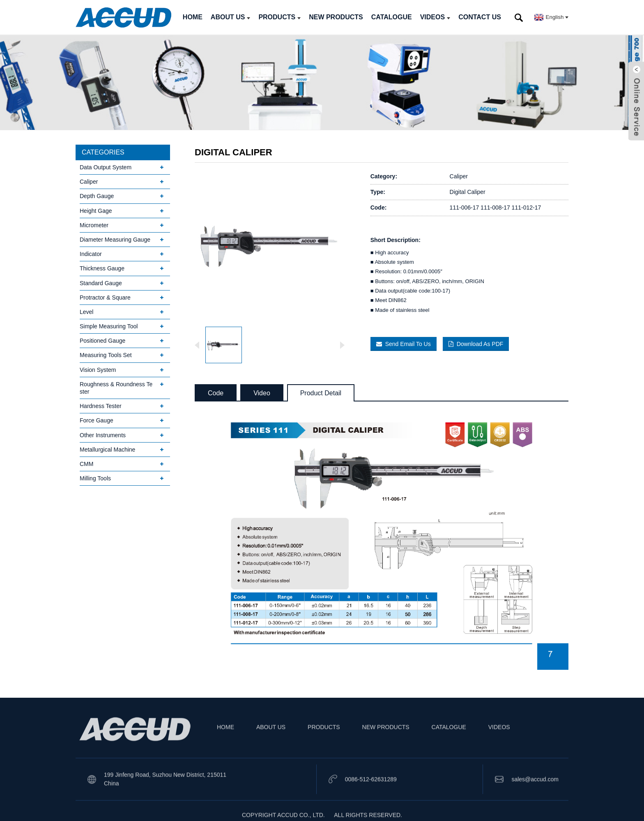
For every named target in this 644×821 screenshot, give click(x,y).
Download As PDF (480, 344)
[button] (342, 345)
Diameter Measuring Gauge (115, 240)
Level (86, 312)
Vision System (98, 370)
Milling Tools (95, 478)
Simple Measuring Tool (109, 326)
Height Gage (96, 211)
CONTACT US (480, 17)
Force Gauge (97, 420)
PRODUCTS (279, 17)
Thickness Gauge (102, 268)
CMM (86, 464)
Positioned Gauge (102, 341)
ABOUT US (231, 17)
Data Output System (106, 167)
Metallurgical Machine (107, 450)
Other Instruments (103, 435)
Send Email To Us (408, 344)
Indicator (91, 254)
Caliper (89, 182)
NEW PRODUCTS (336, 17)
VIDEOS (435, 17)
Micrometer (94, 225)
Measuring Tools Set (106, 355)
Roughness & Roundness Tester (116, 388)
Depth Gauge (97, 196)
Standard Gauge (101, 283)
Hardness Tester (101, 406)
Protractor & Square (105, 297)
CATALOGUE (392, 17)
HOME (193, 17)
